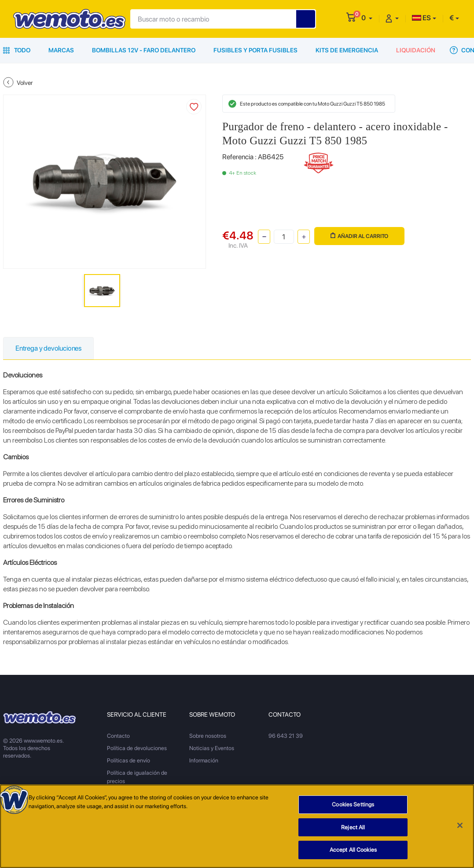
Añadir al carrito (359, 236)
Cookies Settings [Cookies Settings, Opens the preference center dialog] (353, 804)
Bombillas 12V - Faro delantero (144, 50)
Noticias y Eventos (212, 748)
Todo (17, 50)
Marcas (61, 50)
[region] (237, 826)
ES (421, 18)
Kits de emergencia (347, 50)
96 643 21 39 (286, 736)
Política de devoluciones (137, 748)
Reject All (353, 827)
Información (204, 760)
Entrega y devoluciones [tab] (48, 348)
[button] (367, 18)
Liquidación (416, 50)
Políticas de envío (129, 760)
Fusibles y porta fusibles (255, 50)
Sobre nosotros (208, 736)
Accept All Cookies (353, 850)
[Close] (460, 825)
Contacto (118, 736)
